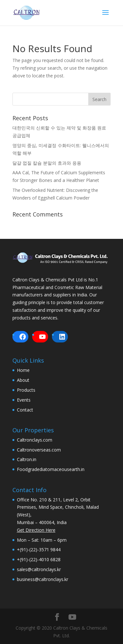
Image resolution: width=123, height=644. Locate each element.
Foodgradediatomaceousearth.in (51, 469)
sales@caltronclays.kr (39, 569)
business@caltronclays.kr (43, 579)
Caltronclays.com (35, 440)
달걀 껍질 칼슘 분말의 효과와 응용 (47, 163)
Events (24, 400)
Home (23, 370)
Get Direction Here (36, 530)
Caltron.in (27, 459)
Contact (25, 410)
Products (26, 390)
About (23, 380)
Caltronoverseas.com (39, 450)
